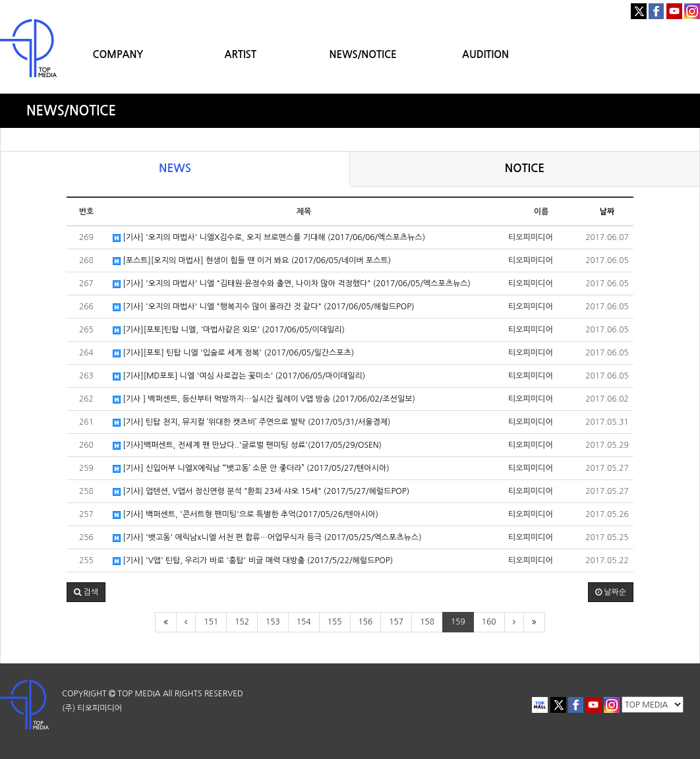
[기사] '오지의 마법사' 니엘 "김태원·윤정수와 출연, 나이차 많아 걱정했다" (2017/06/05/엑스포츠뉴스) (292, 284)
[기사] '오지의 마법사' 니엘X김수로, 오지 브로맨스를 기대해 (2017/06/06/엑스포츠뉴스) (269, 238)
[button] (86, 592)
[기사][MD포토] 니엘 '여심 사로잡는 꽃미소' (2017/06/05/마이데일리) (239, 376)
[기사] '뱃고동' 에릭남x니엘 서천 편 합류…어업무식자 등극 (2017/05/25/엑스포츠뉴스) (267, 538)
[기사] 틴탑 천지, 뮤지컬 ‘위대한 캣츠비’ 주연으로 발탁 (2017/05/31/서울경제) (251, 422)
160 (489, 622)
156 (366, 622)
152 (242, 622)
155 (335, 622)
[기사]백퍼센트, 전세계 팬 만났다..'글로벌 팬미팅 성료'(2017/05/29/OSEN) (247, 445)
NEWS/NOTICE (363, 54)
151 (211, 622)
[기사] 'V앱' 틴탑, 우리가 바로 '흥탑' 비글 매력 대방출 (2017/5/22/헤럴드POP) (253, 561)
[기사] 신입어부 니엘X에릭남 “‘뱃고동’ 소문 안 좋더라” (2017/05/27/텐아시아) (251, 469)
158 (427, 622)
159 (458, 622)
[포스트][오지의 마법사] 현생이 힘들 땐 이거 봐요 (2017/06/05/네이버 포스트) (252, 261)
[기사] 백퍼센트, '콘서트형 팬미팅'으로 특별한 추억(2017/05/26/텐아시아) (246, 515)
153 (273, 622)
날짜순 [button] (611, 592)
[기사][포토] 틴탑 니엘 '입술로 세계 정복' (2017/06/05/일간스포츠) (233, 353)
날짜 (607, 212)
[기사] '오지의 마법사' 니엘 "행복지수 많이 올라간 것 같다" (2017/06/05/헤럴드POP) (264, 307)
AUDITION (485, 54)
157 (396, 622)
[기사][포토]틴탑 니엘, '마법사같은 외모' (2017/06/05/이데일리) (229, 330)
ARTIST (241, 54)
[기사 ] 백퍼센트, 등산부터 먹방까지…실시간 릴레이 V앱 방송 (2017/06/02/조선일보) (264, 399)
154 (304, 622)
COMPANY (118, 54)
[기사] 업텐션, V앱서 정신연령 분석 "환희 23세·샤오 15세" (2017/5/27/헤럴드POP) (261, 492)
